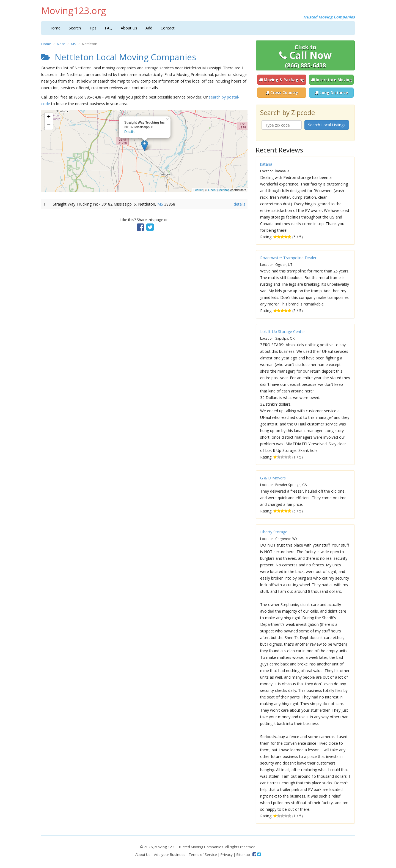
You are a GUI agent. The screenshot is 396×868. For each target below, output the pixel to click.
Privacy (227, 855)
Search (75, 28)
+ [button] (49, 117)
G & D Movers (273, 478)
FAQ (109, 28)
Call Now (305, 56)
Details (129, 132)
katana (266, 164)
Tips (93, 28)
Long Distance (331, 93)
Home (55, 28)
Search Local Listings (327, 125)
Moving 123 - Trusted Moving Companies (189, 847)
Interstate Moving (331, 80)
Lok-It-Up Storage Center (283, 331)
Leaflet (198, 190)
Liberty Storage (274, 532)
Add (149, 28)
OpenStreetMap (219, 190)
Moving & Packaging (282, 80)
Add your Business (170, 855)
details (240, 204)
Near (61, 44)
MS (74, 44)
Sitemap (243, 855)
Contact (168, 28)
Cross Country (282, 93)
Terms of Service (203, 855)
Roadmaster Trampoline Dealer (288, 258)
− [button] (49, 125)
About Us (129, 28)
